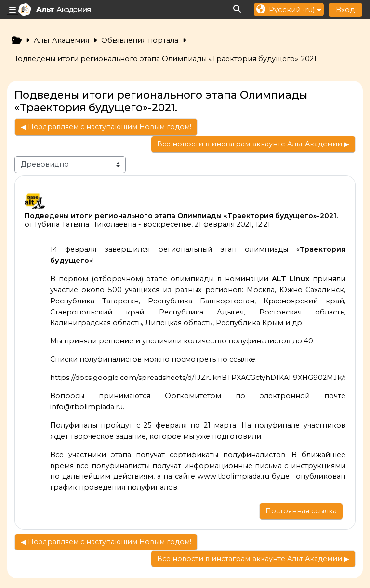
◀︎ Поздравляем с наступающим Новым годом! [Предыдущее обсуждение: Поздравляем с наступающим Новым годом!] (106, 127)
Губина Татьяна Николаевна (86, 224)
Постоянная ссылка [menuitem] (301, 511)
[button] (238, 9)
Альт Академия (61, 40)
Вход (345, 9)
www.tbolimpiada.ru (233, 476)
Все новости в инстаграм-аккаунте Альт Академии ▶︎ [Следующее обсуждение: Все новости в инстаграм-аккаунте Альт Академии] (253, 144)
